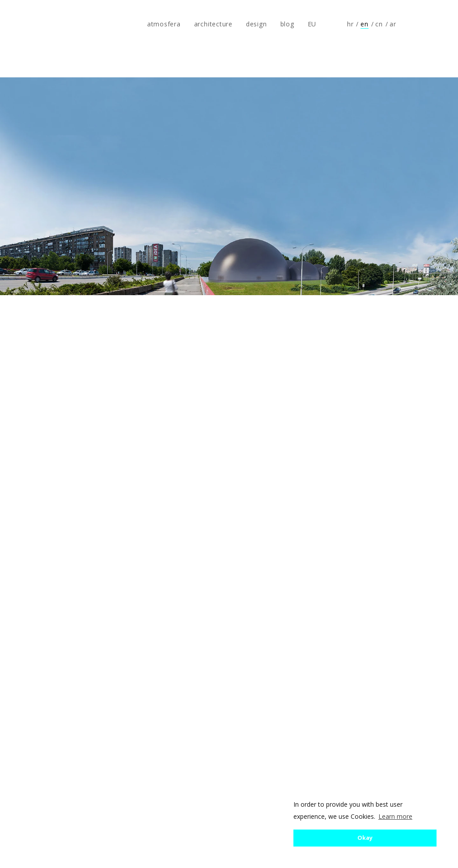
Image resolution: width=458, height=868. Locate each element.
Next (420, 474)
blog (287, 24)
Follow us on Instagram (434, 24)
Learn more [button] (395, 816)
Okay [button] (365, 838)
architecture (213, 24)
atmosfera (37, 24)
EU (312, 24)
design (257, 24)
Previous (38, 474)
